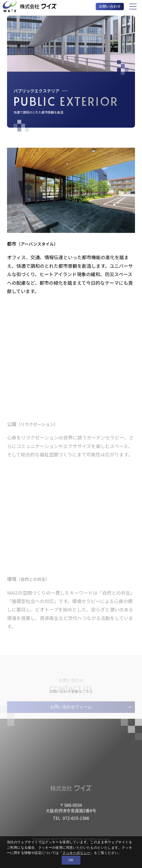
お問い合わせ (110, 6)
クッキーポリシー (76, 853)
